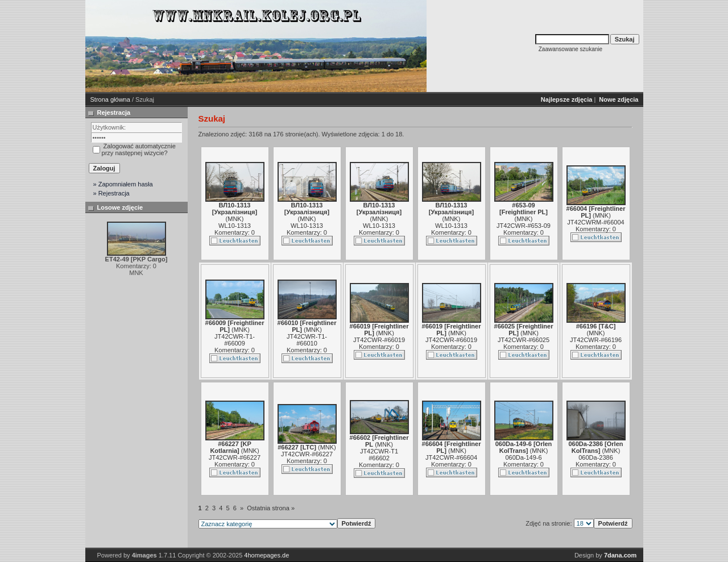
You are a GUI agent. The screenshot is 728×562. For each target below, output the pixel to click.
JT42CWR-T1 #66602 (379, 455)
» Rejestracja (111, 193)
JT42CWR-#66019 (379, 340)
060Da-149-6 (523, 457)
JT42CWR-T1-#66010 (307, 340)
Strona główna (110, 99)
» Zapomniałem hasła (123, 184)
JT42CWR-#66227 (235, 457)
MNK (234, 219)
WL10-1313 (235, 226)
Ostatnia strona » (271, 508)
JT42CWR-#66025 (524, 340)
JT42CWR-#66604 (451, 457)
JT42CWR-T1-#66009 (235, 340)
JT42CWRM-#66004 (595, 222)
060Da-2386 (596, 457)
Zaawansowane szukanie (570, 49)
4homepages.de (266, 555)
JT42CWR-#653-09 (524, 226)
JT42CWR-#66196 (596, 340)
